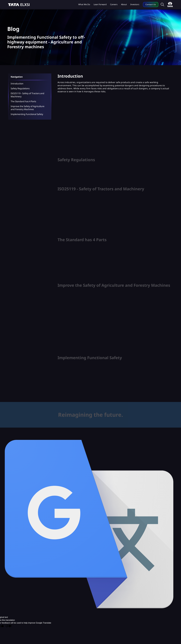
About (124, 4)
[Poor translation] (8, 626)
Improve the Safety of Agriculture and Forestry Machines (28, 108)
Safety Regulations (20, 88)
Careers (114, 4)
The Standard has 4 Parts (23, 101)
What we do (84, 4)
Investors (135, 4)
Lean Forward (100, 4)
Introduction (17, 84)
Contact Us (151, 4)
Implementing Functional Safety (27, 114)
